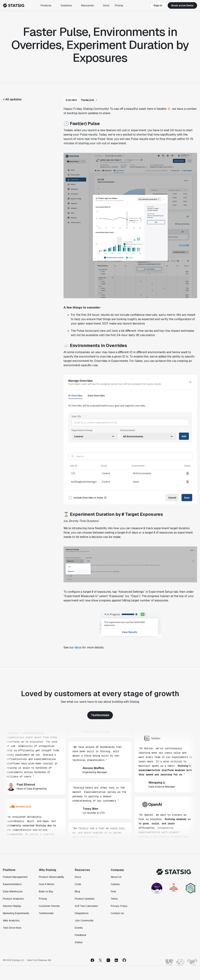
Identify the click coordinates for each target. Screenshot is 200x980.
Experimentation (12, 884)
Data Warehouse (13, 891)
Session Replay (12, 906)
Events (79, 928)
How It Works (47, 884)
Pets (113, 891)
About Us (116, 877)
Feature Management (15, 877)
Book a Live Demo (182, 5)
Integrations (82, 913)
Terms (114, 899)
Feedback (81, 935)
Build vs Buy (46, 891)
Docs (106, 5)
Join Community (84, 920)
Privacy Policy (119, 906)
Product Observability (52, 877)
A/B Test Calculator (86, 906)
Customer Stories (49, 906)
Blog (77, 891)
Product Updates (85, 899)
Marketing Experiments (16, 913)
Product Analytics (13, 899)
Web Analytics (11, 920)
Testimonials (100, 715)
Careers (115, 884)
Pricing (119, 5)
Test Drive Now (12, 928)
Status (79, 942)
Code (78, 884)
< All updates (12, 99)
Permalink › (89, 100)
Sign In (158, 5)
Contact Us (117, 913)
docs (78, 647)
